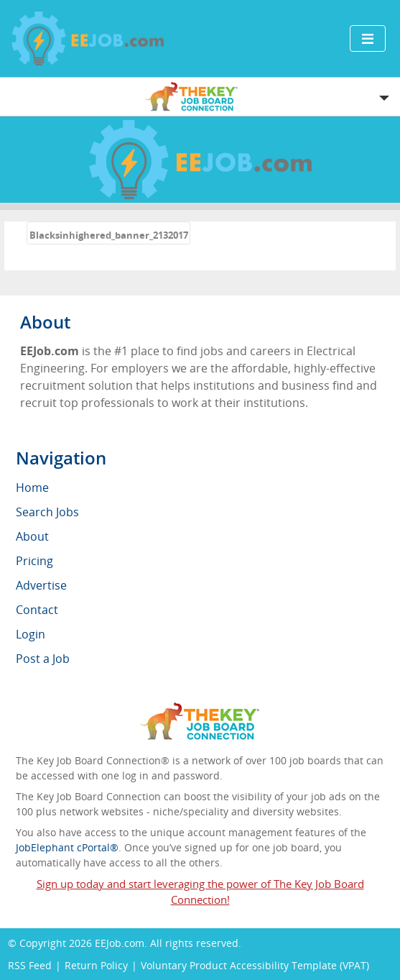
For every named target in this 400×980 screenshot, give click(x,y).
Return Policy (96, 965)
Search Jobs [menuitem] (47, 512)
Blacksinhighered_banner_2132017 (109, 235)
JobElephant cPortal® (67, 847)
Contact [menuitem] (37, 610)
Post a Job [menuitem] (43, 659)
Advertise (41, 585)
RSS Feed (30, 965)
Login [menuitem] (31, 634)
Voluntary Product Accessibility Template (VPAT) (255, 965)
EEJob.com (120, 943)
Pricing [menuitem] (34, 561)
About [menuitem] (32, 536)
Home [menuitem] (32, 487)
